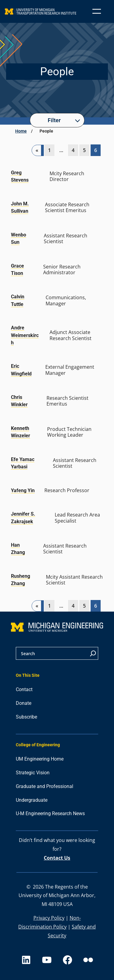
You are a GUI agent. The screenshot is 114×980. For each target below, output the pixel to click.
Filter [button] (54, 120)
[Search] (93, 653)
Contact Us (57, 858)
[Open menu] (97, 11)
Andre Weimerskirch (25, 335)
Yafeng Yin (23, 490)
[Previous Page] (38, 150)
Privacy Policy (49, 918)
